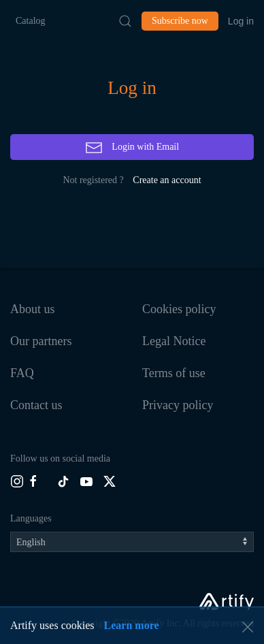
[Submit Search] (125, 21)
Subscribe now (180, 21)
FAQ (22, 373)
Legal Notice (174, 341)
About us (33, 309)
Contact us (36, 405)
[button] (248, 627)
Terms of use (174, 373)
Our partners (41, 341)
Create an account (167, 180)
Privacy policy (178, 405)
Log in (241, 21)
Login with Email (132, 148)
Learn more (132, 625)
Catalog (31, 21)
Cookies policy (179, 309)
